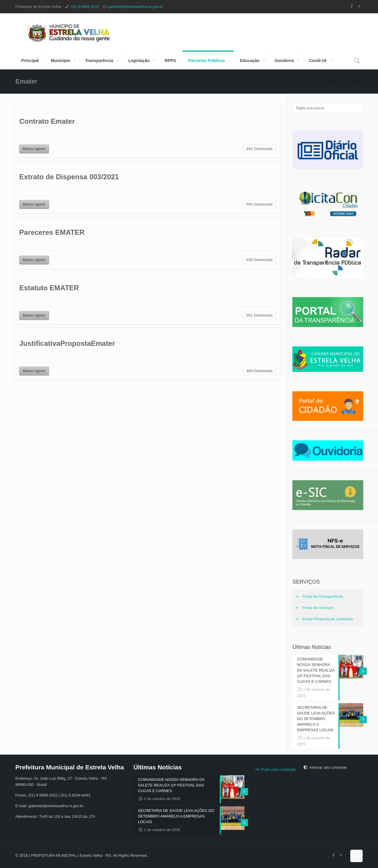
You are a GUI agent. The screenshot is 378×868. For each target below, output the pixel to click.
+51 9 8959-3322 (85, 7)
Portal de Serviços (318, 608)
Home (333, 82)
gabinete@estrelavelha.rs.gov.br (136, 7)
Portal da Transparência (322, 596)
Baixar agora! (34, 149)
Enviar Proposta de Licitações (328, 619)
